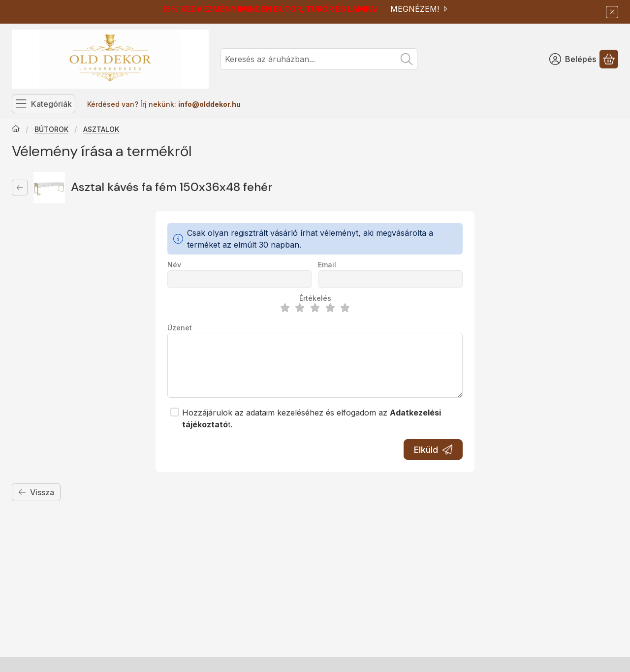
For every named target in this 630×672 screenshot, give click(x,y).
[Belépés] (573, 59)
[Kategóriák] (44, 104)
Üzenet (180, 328)
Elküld (433, 450)
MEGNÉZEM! (420, 9)
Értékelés (315, 298)
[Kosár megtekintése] (609, 59)
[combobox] (319, 59)
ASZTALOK (101, 129)
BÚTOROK (51, 129)
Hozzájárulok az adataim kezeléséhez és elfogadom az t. (312, 418)
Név (174, 265)
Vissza (36, 492)
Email (327, 265)
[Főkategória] (16, 129)
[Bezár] (612, 12)
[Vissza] (20, 188)
